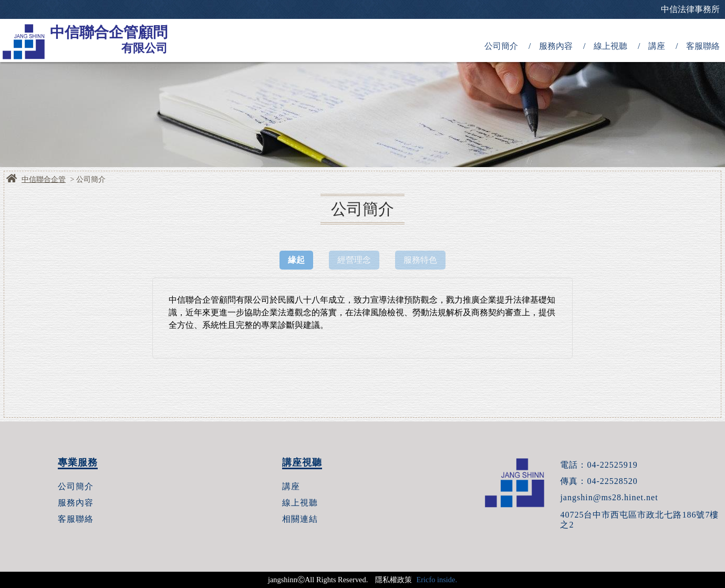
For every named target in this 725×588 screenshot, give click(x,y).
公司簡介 (501, 46)
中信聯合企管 (44, 180)
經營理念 (354, 260)
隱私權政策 (393, 580)
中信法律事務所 (690, 9)
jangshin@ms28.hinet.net (609, 497)
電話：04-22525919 (599, 465)
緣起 (296, 260)
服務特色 (420, 260)
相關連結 (300, 519)
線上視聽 (610, 46)
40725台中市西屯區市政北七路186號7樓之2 (639, 520)
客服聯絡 (703, 46)
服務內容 (556, 46)
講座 (657, 46)
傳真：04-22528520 (599, 481)
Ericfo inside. (437, 580)
